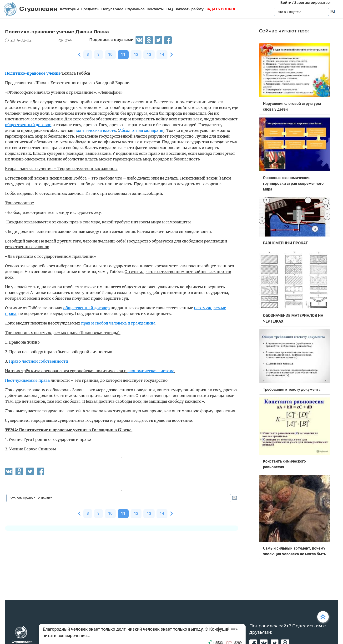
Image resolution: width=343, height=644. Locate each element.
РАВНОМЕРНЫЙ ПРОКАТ (285, 243)
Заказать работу (189, 9)
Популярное (112, 9)
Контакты (155, 9)
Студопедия (30, 9)
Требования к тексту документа (292, 389)
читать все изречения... (66, 636)
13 (149, 54)
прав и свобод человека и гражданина (118, 323)
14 (162, 54)
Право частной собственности (38, 361)
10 (110, 54)
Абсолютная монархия (141, 130)
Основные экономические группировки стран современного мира (293, 183)
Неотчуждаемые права (27, 380)
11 (123, 54)
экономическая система (151, 371)
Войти (286, 3)
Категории (69, 9)
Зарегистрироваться (313, 3)
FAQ (169, 9)
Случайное (135, 9)
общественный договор (28, 125)
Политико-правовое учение (33, 73)
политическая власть (95, 130)
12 (136, 54)
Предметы (90, 9)
